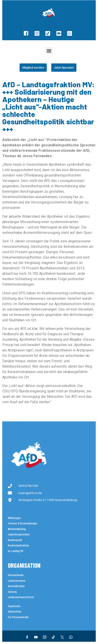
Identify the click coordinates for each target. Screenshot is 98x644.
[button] (49, 51)
